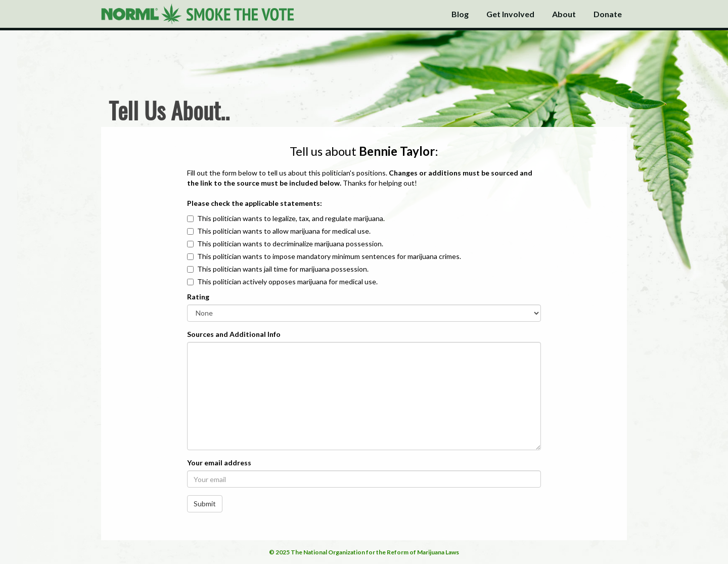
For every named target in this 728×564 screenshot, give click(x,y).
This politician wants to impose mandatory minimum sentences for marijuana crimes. (329, 256)
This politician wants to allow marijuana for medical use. (284, 231)
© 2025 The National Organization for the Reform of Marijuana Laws (364, 552)
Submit (205, 504)
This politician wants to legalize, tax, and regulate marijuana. (291, 218)
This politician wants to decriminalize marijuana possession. (290, 244)
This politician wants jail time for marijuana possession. (283, 269)
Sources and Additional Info (234, 334)
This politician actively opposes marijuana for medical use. (287, 281)
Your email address (219, 463)
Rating (198, 297)
